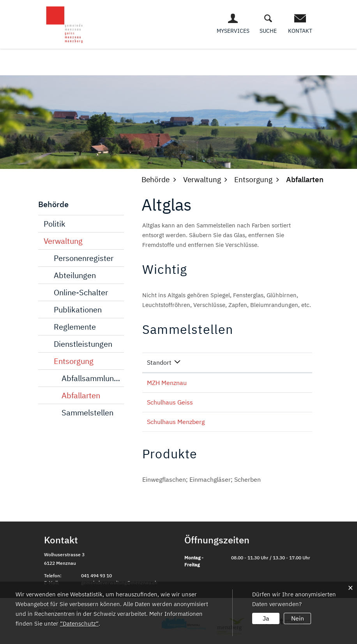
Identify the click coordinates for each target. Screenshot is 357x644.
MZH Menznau (167, 383)
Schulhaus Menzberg (176, 422)
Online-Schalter (81, 292)
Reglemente (75, 327)
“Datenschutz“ (79, 624)
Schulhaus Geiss (170, 402)
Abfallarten (81, 395)
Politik (55, 224)
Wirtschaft (227, 58)
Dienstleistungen (83, 344)
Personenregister (84, 258)
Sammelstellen (87, 412)
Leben (155, 58)
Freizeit (302, 58)
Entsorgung (74, 361)
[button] (156, 179)
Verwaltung (63, 241)
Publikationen (78, 310)
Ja (266, 618)
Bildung (267, 58)
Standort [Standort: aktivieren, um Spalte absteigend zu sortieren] (159, 362)
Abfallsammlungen (93, 378)
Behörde (187, 58)
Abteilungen (75, 275)
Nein (298, 618)
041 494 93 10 (96, 576)
